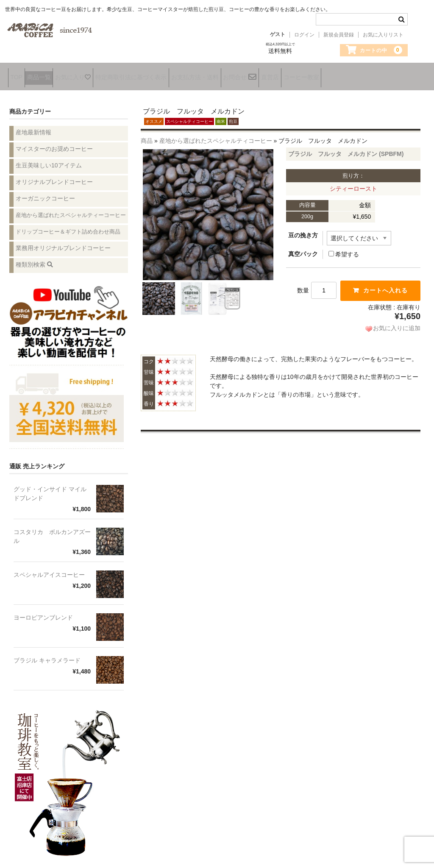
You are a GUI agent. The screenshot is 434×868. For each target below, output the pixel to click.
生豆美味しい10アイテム (49, 159)
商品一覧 (48, 75)
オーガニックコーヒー (45, 192)
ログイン (304, 35)
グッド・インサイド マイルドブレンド (50, 488)
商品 (147, 135)
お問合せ (280, 75)
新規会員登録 (339, 35)
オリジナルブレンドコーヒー (54, 176)
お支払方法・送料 (227, 75)
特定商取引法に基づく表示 (156, 75)
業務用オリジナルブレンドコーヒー (63, 242)
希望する (344, 249)
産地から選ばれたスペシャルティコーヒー (216, 135)
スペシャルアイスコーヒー (49, 569)
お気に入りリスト (383, 35)
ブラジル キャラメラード (47, 655)
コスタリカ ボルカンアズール (52, 531)
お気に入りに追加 (397, 323)
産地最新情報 (33, 126)
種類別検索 (34, 259)
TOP (18, 75)
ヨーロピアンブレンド (43, 612)
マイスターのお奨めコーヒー (54, 143)
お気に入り (90, 75)
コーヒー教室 (356, 75)
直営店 (317, 75)
